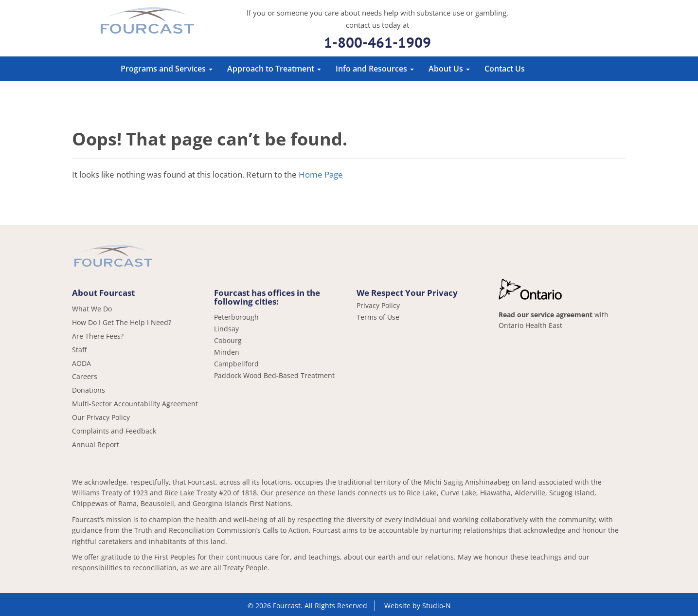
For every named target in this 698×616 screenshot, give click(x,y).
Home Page (321, 174)
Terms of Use (378, 317)
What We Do (92, 309)
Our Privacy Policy (101, 417)
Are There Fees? (98, 336)
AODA (81, 363)
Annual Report (96, 444)
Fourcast (147, 22)
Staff (79, 350)
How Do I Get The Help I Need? (122, 322)
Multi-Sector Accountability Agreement (135, 404)
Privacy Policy (378, 306)
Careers (85, 376)
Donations (89, 390)
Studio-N (437, 606)
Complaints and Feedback (114, 431)
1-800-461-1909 (377, 42)
